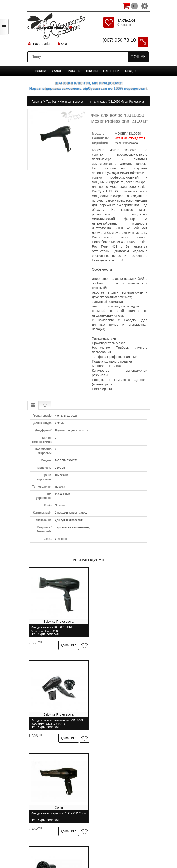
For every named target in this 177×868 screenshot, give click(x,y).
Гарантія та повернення (116, 788)
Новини (42, 71)
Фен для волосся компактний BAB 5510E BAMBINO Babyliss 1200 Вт (117, 629)
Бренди (106, 797)
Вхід (64, 45)
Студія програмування (88, 847)
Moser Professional (127, 143)
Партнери (111, 71)
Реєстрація (42, 45)
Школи (92, 71)
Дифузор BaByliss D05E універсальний (120, 718)
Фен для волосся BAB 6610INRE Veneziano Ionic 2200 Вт (52, 629)
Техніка (51, 102)
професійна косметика (88, 855)
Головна (37, 102)
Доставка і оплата (78, 788)
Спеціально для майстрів (48, 5)
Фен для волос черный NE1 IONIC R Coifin (55, 718)
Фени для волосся (72, 102)
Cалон (59, 71)
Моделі (130, 71)
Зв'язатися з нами (80, 797)
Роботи (75, 71)
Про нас (52, 788)
